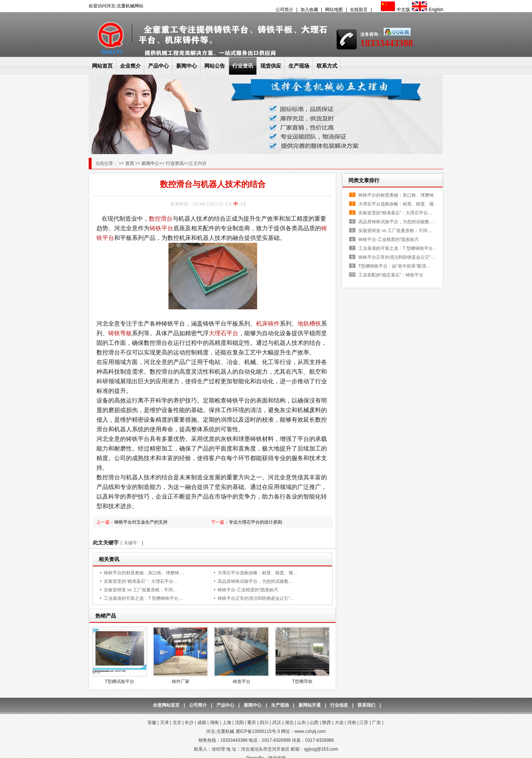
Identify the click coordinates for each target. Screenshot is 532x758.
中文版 (395, 10)
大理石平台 (224, 333)
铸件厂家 (181, 681)
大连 (339, 723)
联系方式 (327, 66)
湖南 (214, 723)
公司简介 (284, 10)
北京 (177, 723)
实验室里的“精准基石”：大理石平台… (141, 581)
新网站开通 (310, 705)
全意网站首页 (166, 705)
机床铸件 (268, 324)
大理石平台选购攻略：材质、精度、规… (258, 573)
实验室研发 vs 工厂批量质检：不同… (141, 590)
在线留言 (359, 10)
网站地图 (334, 10)
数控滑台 (161, 219)
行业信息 (339, 705)
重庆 (252, 723)
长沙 (189, 723)
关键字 (130, 543)
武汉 (277, 723)
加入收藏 (309, 10)
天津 (164, 723)
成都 (202, 723)
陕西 (327, 723)
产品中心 (158, 66)
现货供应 (271, 66)
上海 (227, 723)
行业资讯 (243, 66)
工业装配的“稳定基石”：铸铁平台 (391, 275)
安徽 (152, 723)
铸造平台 (242, 681)
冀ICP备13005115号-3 (258, 731)
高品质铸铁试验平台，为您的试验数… (255, 581)
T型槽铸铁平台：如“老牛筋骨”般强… (394, 266)
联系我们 (366, 705)
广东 (376, 723)
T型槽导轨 (302, 681)
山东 (301, 723)
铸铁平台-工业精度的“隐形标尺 (248, 590)
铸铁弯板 (120, 333)
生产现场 (299, 66)
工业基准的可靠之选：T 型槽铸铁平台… (143, 598)
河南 (352, 723)
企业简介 (130, 66)
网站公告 (215, 66)
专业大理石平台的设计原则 (255, 522)
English (427, 10)
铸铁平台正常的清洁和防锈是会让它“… (256, 598)
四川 (264, 723)
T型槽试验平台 (120, 681)
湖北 (289, 723)
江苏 (364, 723)
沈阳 (239, 723)
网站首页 (102, 66)
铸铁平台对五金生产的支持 (141, 522)
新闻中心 (187, 66)
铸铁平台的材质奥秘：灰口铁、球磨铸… (144, 573)
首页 (130, 163)
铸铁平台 (161, 228)
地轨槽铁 (309, 324)
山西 (314, 723)
